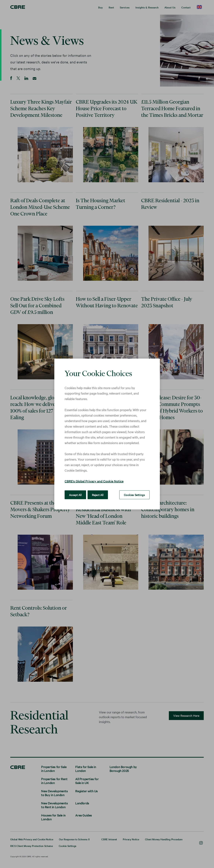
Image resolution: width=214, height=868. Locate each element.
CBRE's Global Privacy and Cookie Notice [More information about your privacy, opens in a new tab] (94, 481)
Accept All (75, 495)
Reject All (98, 495)
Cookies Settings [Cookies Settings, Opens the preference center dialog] (134, 495)
